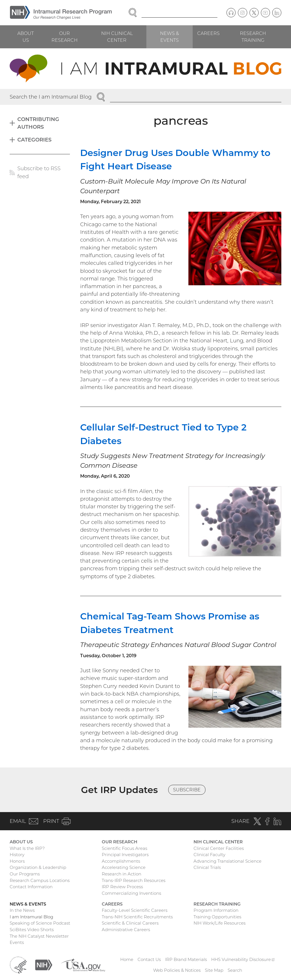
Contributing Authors (38, 123)
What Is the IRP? (27, 848)
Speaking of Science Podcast (40, 923)
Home (127, 959)
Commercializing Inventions (131, 893)
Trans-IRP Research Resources (134, 880)
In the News (22, 910)
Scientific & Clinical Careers (130, 923)
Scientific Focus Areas (124, 848)
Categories (34, 140)
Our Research (65, 37)
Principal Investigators (125, 855)
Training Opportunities (217, 917)
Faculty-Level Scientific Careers (135, 910)
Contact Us (149, 959)
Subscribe (187, 790)
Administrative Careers (126, 930)
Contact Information (31, 887)
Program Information (216, 910)
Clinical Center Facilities (219, 848)
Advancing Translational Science (227, 861)
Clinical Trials (207, 867)
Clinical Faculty (209, 855)
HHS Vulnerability (243, 959)
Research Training (253, 37)
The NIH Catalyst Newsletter (39, 936)
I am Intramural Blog (31, 917)
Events (17, 942)
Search (235, 970)
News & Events (170, 37)
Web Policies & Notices (177, 970)
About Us (26, 37)
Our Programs (25, 874)
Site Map (214, 970)
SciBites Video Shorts (32, 930)
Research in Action (121, 874)
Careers (208, 33)
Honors (17, 861)
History (17, 855)
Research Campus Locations (40, 880)
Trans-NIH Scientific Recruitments (137, 917)
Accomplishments (121, 861)
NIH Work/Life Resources (220, 923)
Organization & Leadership (38, 867)
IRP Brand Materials (186, 959)
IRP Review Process (122, 887)
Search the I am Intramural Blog (51, 97)
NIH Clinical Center (117, 37)
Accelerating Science (124, 867)
